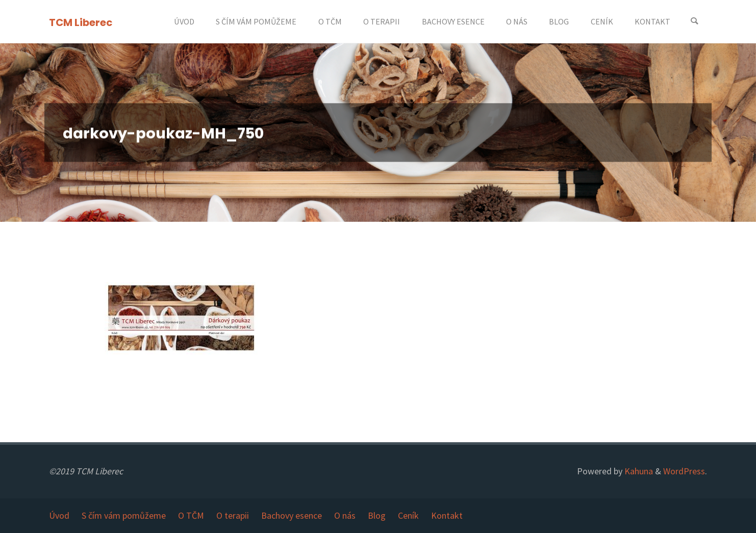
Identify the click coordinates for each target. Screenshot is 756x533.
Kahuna (638, 471)
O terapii (233, 515)
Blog (377, 515)
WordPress (684, 471)
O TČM (191, 515)
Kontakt (447, 515)
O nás (345, 515)
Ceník (408, 515)
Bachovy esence (292, 515)
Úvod (59, 515)
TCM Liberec (81, 22)
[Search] (694, 22)
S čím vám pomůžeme (124, 515)
